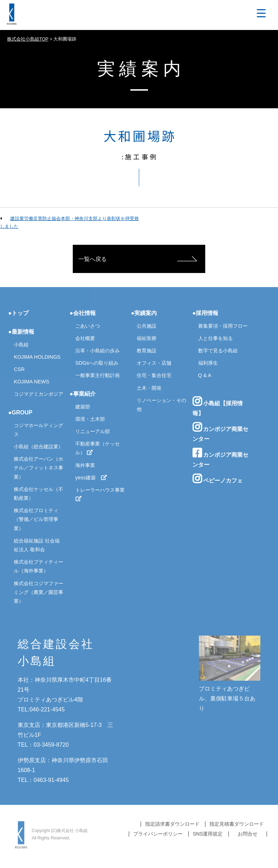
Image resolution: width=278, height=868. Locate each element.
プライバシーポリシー (158, 834)
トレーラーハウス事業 (100, 494)
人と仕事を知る (215, 338)
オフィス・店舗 (154, 363)
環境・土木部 (90, 419)
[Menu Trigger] (261, 13)
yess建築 (91, 478)
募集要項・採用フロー (223, 326)
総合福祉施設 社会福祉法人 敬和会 (37, 545)
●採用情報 (206, 313)
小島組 (21, 345)
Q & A (205, 375)
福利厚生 (208, 363)
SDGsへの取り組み (97, 363)
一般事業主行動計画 (97, 375)
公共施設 (147, 326)
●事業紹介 (83, 394)
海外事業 (85, 465)
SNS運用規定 (208, 834)
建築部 (83, 407)
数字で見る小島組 (218, 351)
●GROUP (20, 412)
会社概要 (85, 338)
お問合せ (248, 834)
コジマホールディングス (39, 430)
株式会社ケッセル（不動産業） (39, 494)
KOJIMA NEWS (31, 382)
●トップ (18, 313)
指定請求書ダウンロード (172, 824)
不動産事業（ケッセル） (97, 448)
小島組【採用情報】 (218, 406)
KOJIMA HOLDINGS (37, 357)
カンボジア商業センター (220, 432)
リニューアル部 (93, 431)
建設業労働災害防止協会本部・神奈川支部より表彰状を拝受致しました (69, 222)
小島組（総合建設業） (39, 447)
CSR (19, 369)
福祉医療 (147, 338)
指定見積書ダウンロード (237, 824)
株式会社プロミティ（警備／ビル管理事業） (36, 519)
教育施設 (147, 351)
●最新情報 (21, 332)
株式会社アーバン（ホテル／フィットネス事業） (39, 468)
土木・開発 (149, 388)
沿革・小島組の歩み (97, 351)
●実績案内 (144, 313)
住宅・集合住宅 (154, 375)
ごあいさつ (88, 326)
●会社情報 (83, 313)
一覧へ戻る (93, 259)
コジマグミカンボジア (39, 394)
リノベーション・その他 (161, 405)
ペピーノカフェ (218, 479)
